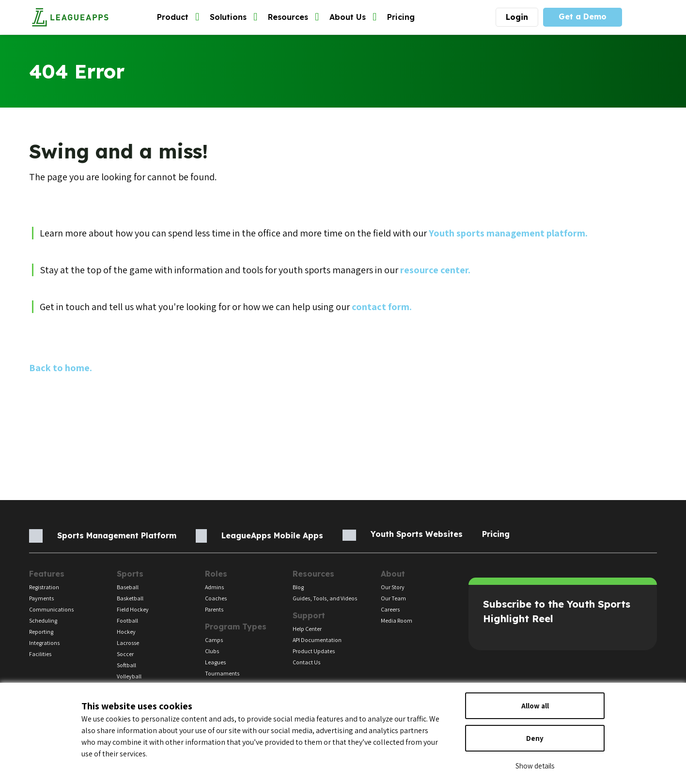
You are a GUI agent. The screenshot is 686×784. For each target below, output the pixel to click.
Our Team (393, 598)
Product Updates (314, 651)
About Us (353, 17)
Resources (293, 17)
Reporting (41, 632)
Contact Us (306, 662)
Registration (44, 587)
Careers (390, 609)
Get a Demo (583, 16)
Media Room (397, 620)
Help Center (307, 629)
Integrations (44, 643)
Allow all (535, 706)
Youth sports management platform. (508, 233)
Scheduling (43, 620)
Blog (298, 587)
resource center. (435, 270)
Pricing (401, 17)
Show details (535, 766)
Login (517, 17)
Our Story (393, 587)
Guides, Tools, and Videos (325, 598)
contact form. (382, 307)
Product (178, 17)
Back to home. (61, 368)
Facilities (40, 654)
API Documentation (317, 640)
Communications (51, 609)
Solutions (234, 17)
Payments (41, 598)
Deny (535, 738)
